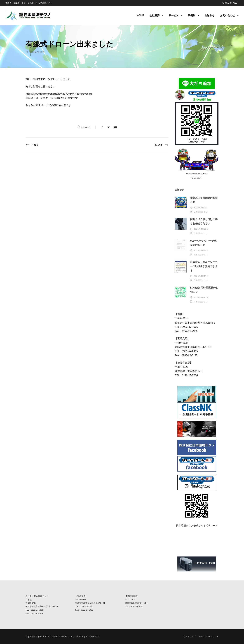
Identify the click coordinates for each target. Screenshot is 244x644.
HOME (140, 15)
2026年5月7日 (201, 208)
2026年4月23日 (201, 229)
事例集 (192, 15)
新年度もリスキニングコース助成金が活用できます (204, 266)
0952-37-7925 (231, 3)
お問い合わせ (228, 15)
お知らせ (209, 15)
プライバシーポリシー (208, 636)
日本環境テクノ (201, 212)
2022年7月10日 (37, 52)
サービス (174, 15)
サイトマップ (190, 636)
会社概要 (155, 15)
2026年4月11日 (201, 276)
